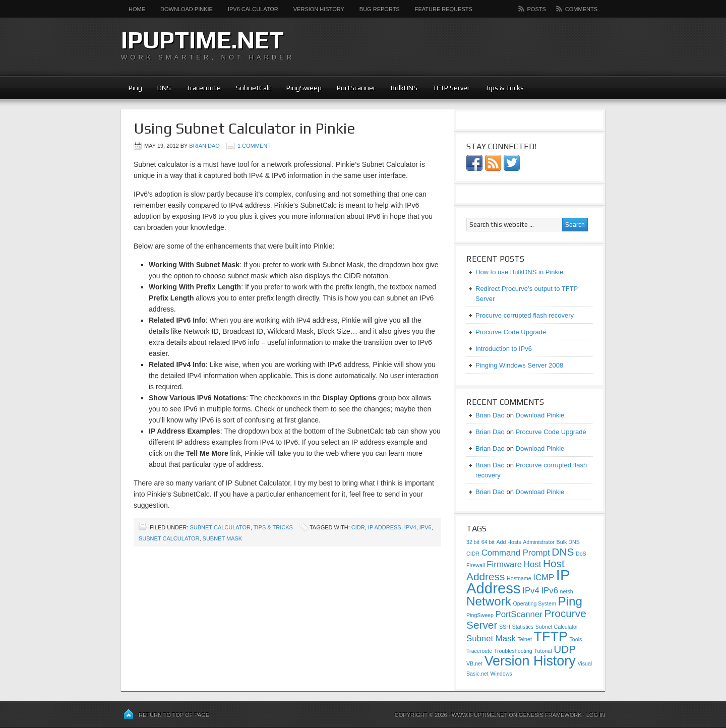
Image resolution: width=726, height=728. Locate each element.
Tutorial (543, 651)
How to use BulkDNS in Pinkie (519, 272)
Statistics (523, 627)
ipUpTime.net (202, 40)
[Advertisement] (487, 45)
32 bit (473, 542)
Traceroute (203, 88)
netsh (567, 591)
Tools (576, 639)
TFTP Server (451, 88)
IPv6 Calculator (253, 9)
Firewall (476, 565)
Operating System (535, 603)
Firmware (504, 564)
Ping (135, 88)
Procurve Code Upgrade (511, 332)
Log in (596, 715)
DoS (581, 554)
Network (489, 601)
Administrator (539, 542)
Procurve (565, 613)
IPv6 (426, 527)
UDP (565, 649)
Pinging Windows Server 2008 (519, 365)
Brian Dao (204, 146)
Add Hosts (508, 542)
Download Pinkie (187, 9)
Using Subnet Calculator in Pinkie (245, 128)
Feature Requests (444, 9)
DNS (164, 88)
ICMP (543, 578)
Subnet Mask (223, 538)
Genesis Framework (550, 715)
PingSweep (304, 88)
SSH (505, 627)
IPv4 (410, 527)
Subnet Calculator (220, 527)
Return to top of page (174, 715)
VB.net (474, 663)
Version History (319, 9)
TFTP (551, 637)
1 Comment (254, 146)
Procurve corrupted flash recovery (525, 315)
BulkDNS (404, 88)
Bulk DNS (568, 542)
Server (482, 625)
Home (137, 9)
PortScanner (356, 88)
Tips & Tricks (504, 88)
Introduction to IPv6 (504, 349)
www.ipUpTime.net (479, 715)
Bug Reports (380, 9)
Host (532, 564)
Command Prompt (516, 553)
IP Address (385, 527)
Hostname (519, 578)
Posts (537, 9)
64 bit (488, 542)
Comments (581, 9)
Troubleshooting (513, 651)
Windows (501, 674)
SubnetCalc (254, 88)
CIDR (358, 527)
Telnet (524, 639)
